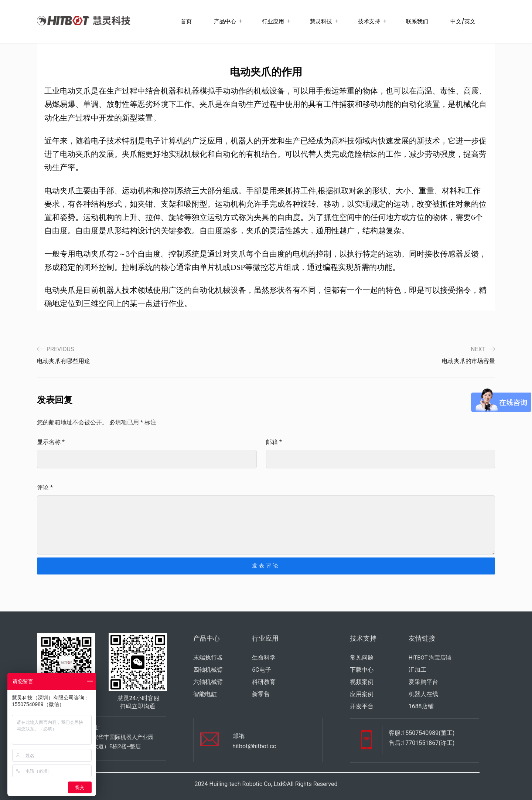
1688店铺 (421, 706)
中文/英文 (463, 21)
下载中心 (362, 670)
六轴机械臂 (208, 682)
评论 (45, 487)
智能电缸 (205, 694)
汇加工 (417, 670)
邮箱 (274, 442)
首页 (186, 21)
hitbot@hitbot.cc (254, 746)
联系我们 (417, 21)
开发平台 (362, 706)
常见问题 (362, 657)
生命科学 (264, 657)
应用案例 (362, 694)
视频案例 (362, 682)
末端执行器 (208, 657)
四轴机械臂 (208, 670)
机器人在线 (423, 694)
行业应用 (273, 21)
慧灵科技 (321, 21)
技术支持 (369, 21)
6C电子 (261, 670)
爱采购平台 (423, 682)
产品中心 (225, 21)
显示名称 (51, 442)
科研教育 (264, 682)
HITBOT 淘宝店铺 (430, 658)
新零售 (261, 694)
